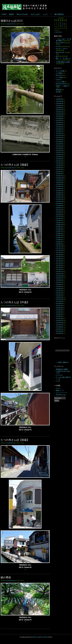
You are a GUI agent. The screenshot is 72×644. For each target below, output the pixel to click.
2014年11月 (60, 321)
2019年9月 (59, 204)
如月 (57, 56)
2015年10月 (60, 299)
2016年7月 (59, 282)
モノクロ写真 (60, 71)
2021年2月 (59, 172)
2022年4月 (60, 146)
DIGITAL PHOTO (61, 84)
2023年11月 (60, 112)
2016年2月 (59, 293)
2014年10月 (60, 323)
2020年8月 (60, 182)
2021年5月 (59, 165)
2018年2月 (59, 242)
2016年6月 (59, 284)
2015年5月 (59, 308)
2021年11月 (60, 155)
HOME (4, 14)
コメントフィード (62, 393)
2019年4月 (59, 214)
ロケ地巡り (59, 73)
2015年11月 (60, 297)
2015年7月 (59, 306)
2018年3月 (59, 240)
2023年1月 (59, 133)
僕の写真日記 (59, 14)
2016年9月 (59, 278)
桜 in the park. (60, 52)
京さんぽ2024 (61, 43)
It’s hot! (58, 46)
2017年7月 (59, 257)
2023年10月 (60, 114)
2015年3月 (59, 312)
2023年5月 (59, 125)
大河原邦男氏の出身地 (63, 62)
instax (58, 80)
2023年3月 (59, 129)
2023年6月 (60, 123)
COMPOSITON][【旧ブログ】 (63, 372)
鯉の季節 (6, 577)
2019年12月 (60, 197)
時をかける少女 (22, 14)
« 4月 (56, 32)
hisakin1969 (11, 24)
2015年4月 (59, 310)
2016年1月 (59, 295)
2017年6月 (59, 259)
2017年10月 (60, 250)
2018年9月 (59, 227)
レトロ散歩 (59, 77)
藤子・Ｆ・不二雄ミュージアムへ (64, 59)
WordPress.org (61, 395)
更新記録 (59, 90)
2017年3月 (59, 265)
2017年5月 (59, 261)
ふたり (45, 14)
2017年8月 (59, 255)
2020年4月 (60, 189)
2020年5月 (60, 186)
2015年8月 (59, 304)
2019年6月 (59, 210)
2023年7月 (59, 120)
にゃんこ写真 (60, 82)
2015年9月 (59, 301)
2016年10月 (60, 276)
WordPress (35, 637)
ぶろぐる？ (59, 375)
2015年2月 (59, 314)
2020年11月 (60, 176)
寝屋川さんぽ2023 (12, 21)
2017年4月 (59, 263)
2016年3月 (59, 291)
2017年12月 (60, 246)
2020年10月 (60, 178)
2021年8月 (59, 159)
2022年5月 (59, 144)
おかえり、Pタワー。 (63, 49)
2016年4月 (59, 289)
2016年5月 (59, 287)
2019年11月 (60, 199)
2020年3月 (60, 191)
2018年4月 (59, 238)
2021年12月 (60, 152)
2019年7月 (59, 208)
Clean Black (44, 637)
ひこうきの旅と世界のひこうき (64, 378)
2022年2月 (60, 148)
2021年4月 (59, 167)
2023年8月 (59, 118)
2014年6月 (59, 331)
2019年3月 (59, 216)
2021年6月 (59, 163)
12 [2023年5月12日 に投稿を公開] (63, 24)
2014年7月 (59, 329)
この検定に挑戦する (62, 362)
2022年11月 (60, 138)
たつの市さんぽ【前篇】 (15, 440)
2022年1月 (59, 150)
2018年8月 (59, 229)
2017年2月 (59, 267)
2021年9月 (59, 157)
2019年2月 (59, 218)
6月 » (60, 32)
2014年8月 (59, 327)
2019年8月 (59, 206)
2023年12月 (60, 110)
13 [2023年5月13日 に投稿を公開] (64, 24)
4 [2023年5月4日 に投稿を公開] (60, 22)
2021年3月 (59, 169)
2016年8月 (59, 280)
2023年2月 (59, 131)
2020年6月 (60, 184)
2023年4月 (59, 127)
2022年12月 (60, 135)
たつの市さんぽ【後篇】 (15, 165)
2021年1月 (59, 174)
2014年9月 (59, 325)
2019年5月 (59, 212)
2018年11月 (60, 223)
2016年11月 (60, 274)
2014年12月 (60, 318)
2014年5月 (59, 333)
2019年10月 (60, 201)
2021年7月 (59, 161)
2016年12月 (60, 272)
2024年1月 (59, 108)
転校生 (11, 14)
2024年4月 (60, 103)
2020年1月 (59, 195)
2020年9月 (60, 180)
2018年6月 (59, 233)
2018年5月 (59, 235)
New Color (59, 75)
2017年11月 (60, 248)
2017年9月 (59, 252)
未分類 (58, 92)
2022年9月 (60, 140)
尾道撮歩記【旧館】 (62, 369)
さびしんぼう (35, 14)
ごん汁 (58, 381)
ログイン (59, 388)
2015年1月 (59, 316)
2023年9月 (60, 116)
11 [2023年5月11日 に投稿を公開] (61, 24)
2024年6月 (60, 101)
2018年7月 (59, 231)
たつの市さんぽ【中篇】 (15, 302)
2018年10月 (60, 225)
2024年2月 (60, 106)
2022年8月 (60, 142)
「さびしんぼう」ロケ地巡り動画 (64, 40)
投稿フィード (60, 390)
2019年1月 (59, 221)
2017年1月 (59, 269)
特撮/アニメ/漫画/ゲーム (63, 87)
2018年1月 (59, 244)
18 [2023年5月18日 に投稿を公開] (61, 26)
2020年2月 (60, 193)
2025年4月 (60, 99)
